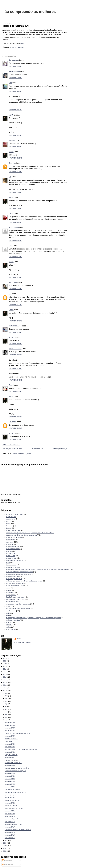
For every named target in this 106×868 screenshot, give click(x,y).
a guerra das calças (11, 760)
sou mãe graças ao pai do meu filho (17, 768)
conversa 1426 (10, 781)
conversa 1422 (10, 803)
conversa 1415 (10, 835)
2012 (5, 685)
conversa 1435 (10, 736)
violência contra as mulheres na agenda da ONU (21, 749)
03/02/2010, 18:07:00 (15, 110)
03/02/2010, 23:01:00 (15, 209)
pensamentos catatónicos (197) (15, 771)
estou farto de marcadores (15, 560)
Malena (12, 140)
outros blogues (11, 595)
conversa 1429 (10, 773)
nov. (7, 696)
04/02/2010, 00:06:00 (15, 222)
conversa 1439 (10, 723)
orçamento (10, 592)
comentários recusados (14, 537)
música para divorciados (15, 583)
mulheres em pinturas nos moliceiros (19, 574)
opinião (9, 590)
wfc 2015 (9, 625)
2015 (5, 677)
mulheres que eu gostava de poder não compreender (24, 581)
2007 (5, 848)
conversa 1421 (10, 811)
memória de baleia (13, 567)
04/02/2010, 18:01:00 (15, 344)
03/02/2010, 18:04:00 (15, 92)
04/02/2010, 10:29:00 (15, 277)
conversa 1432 (10, 752)
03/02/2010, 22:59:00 (15, 193)
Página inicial (37, 448)
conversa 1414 (10, 838)
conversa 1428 (10, 776)
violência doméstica (13, 620)
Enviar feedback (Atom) (22, 453)
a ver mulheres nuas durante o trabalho (18, 830)
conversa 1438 (10, 725)
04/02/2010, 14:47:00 (15, 305)
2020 (5, 664)
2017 (5, 672)
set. (6, 701)
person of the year (12, 602)
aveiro (8, 521)
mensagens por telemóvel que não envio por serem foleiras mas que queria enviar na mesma (38, 570)
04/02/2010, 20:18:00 (15, 369)
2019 (5, 666)
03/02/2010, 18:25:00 (15, 135)
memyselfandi (14, 71)
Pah (10, 83)
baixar (8, 524)
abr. (6, 714)
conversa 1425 (10, 784)
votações (9, 622)
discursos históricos (13, 549)
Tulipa (11, 213)
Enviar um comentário (11, 445)
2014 (5, 680)
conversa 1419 (10, 816)
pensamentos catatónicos (15, 599)
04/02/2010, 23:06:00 (15, 380)
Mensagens (7, 861)
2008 (5, 846)
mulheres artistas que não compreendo (20, 572)
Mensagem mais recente (12, 448)
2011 (5, 688)
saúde (8, 606)
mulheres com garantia (12, 790)
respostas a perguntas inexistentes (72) (18, 733)
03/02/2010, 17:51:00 (15, 66)
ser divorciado (11, 611)
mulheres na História (13, 576)
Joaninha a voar (15, 349)
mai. (7, 712)
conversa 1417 (10, 827)
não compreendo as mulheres (29, 12)
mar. (7, 717)
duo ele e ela (11, 556)
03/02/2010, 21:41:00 (15, 172)
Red (10, 385)
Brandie (12, 163)
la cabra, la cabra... (11, 739)
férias (8, 563)
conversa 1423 (10, 798)
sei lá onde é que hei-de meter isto (18, 609)
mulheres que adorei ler (14, 579)
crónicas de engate (13, 547)
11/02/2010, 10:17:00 (15, 440)
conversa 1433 (10, 747)
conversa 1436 (10, 731)
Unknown (12, 422)
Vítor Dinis (13, 282)
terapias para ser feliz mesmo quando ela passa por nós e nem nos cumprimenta (34, 618)
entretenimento (11, 558)
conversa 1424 (10, 787)
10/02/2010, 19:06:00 (15, 428)
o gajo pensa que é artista (15, 586)
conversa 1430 (10, 765)
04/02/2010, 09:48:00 (15, 257)
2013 (5, 682)
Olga (11, 246)
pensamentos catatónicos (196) (15, 792)
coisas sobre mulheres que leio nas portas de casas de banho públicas (30, 533)
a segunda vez (11, 517)
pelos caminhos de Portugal (14, 808)
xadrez (9, 627)
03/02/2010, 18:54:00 (15, 147)
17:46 (22, 43)
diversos (9, 551)
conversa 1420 (10, 814)
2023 (5, 661)
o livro (8, 588)
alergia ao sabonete (11, 806)
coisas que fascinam (17, 47)
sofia (8, 613)
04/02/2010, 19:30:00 (15, 355)
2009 (5, 843)
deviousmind (14, 227)
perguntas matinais (11, 755)
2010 (5, 690)
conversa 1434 (10, 744)
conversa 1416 (10, 832)
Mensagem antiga (60, 448)
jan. (6, 840)
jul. (6, 706)
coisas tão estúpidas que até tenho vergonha (22, 535)
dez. (7, 693)
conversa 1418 (10, 822)
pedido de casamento (12, 800)
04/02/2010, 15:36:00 (15, 321)
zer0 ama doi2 (11, 629)
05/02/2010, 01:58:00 (15, 391)
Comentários (8, 865)
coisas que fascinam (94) (16, 26)
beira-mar (10, 526)
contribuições (11, 540)
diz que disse (11, 553)
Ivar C (11, 115)
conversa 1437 (10, 728)
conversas (10, 542)
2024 (5, 658)
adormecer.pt (11, 519)
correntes (10, 544)
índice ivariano (11, 565)
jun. (6, 709)
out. (6, 698)
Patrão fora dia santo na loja (16, 597)
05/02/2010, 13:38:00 (15, 417)
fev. (6, 720)
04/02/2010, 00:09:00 (15, 241)
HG (10, 294)
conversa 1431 (10, 757)
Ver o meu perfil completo (22, 642)
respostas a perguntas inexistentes (18, 604)
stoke (8, 615)
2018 (5, 669)
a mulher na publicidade (14, 514)
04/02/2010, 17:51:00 (15, 332)
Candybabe (13, 60)
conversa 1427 (10, 779)
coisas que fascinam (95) (13, 763)
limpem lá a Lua (10, 795)
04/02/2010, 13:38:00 (15, 289)
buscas (9, 528)
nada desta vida (15, 326)
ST (10, 177)
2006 (5, 851)
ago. (7, 704)
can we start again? (11, 819)
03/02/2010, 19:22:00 (15, 158)
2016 (5, 674)
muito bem (8, 741)
